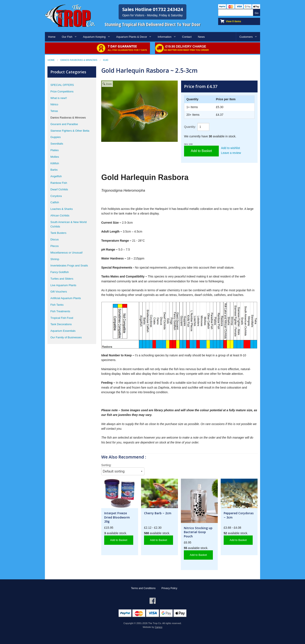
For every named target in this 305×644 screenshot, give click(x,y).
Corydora (56, 196)
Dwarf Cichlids (59, 189)
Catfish (55, 202)
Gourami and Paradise (64, 124)
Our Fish (67, 37)
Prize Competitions (62, 91)
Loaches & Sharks (62, 209)
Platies (55, 150)
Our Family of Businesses (66, 337)
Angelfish (56, 176)
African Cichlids (60, 215)
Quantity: (190, 127)
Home (52, 37)
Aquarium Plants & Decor (132, 37)
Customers (246, 37)
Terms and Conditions (143, 588)
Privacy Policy (169, 588)
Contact (187, 37)
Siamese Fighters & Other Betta (70, 131)
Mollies (55, 157)
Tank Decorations (61, 324)
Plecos (55, 246)
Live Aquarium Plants (63, 285)
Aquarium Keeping (94, 37)
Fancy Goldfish (60, 272)
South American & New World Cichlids (69, 224)
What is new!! (59, 98)
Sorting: (106, 465)
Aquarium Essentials (63, 331)
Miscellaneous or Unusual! (67, 253)
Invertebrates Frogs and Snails (69, 266)
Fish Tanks (57, 305)
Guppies (55, 137)
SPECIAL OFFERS (62, 85)
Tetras (54, 111)
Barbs (54, 170)
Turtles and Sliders (62, 279)
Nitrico (54, 104)
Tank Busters (58, 233)
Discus (55, 239)
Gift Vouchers (59, 292)
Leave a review (231, 153)
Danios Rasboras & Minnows (79, 60)
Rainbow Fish (59, 183)
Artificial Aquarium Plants (66, 298)
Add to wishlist (231, 148)
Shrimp (55, 259)
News (201, 37)
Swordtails (57, 144)
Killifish (55, 163)
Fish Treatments (60, 311)
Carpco (159, 627)
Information (164, 37)
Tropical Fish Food (62, 318)
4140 (105, 60)
